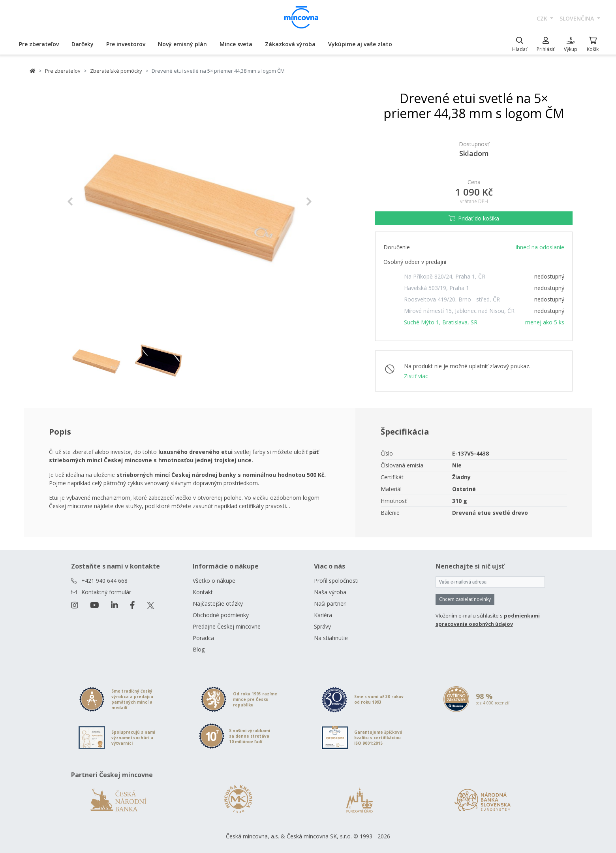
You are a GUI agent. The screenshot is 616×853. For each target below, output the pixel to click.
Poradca (203, 638)
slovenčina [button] (577, 18)
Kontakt (203, 592)
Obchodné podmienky (221, 615)
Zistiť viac (416, 376)
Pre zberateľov (39, 44)
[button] (85, 201)
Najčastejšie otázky (218, 604)
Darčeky (83, 44)
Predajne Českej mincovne (227, 626)
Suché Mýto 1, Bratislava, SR (441, 322)
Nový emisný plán (182, 44)
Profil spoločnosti (336, 581)
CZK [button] (543, 18)
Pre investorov (126, 44)
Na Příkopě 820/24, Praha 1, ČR (445, 276)
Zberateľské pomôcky (116, 71)
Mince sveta (236, 44)
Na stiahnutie (331, 638)
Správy (322, 626)
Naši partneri (330, 604)
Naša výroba (330, 592)
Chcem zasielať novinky (465, 599)
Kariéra (323, 615)
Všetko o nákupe (214, 581)
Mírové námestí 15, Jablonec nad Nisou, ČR (459, 311)
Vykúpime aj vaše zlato (360, 44)
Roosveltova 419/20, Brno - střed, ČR (452, 299)
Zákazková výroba (290, 44)
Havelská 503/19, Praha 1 (437, 288)
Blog (199, 649)
